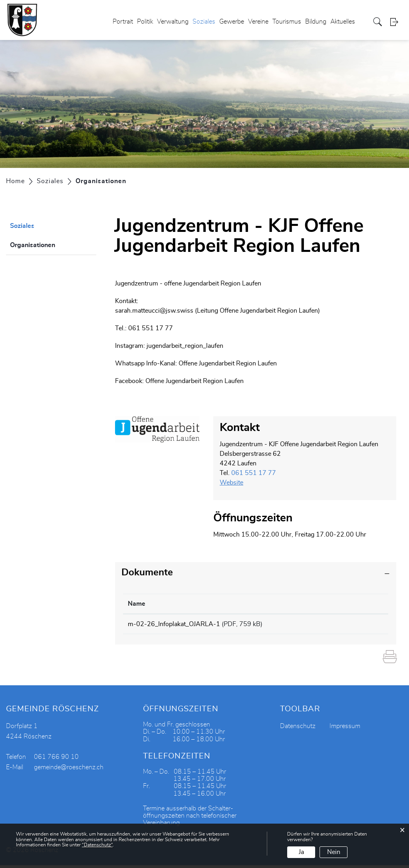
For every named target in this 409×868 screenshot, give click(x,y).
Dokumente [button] (147, 573)
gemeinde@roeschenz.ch (69, 770)
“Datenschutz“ (97, 845)
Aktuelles (343, 22)
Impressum (345, 729)
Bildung (316, 22)
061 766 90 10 (56, 760)
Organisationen (53, 244)
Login (397, 22)
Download (358, 625)
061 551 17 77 (254, 473)
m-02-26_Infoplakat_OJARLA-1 (174, 624)
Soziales (204, 22)
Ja (301, 852)
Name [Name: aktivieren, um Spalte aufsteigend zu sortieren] (137, 604)
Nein (334, 852)
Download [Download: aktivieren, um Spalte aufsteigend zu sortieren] (348, 604)
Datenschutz (298, 729)
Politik (145, 22)
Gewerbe (232, 22)
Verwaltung (173, 22)
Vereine (258, 22)
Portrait (123, 22)
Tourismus (287, 22)
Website (235, 483)
